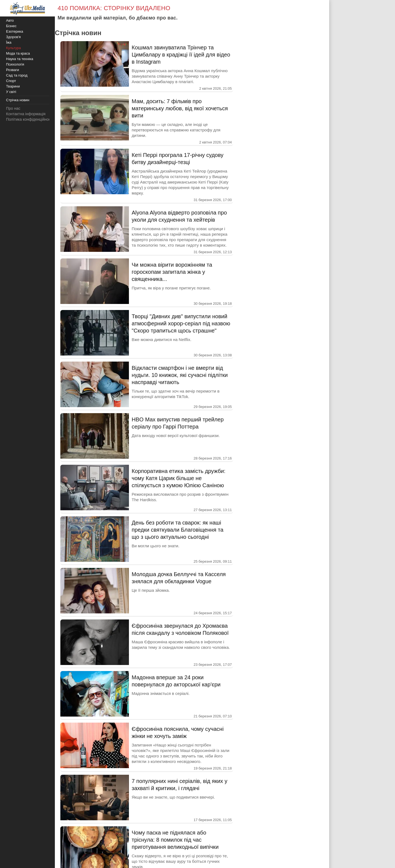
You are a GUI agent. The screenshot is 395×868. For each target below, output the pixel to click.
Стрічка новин (18, 100)
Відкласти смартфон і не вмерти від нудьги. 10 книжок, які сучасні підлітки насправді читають (180, 375)
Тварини (13, 86)
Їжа (9, 42)
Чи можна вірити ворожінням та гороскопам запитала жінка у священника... (172, 272)
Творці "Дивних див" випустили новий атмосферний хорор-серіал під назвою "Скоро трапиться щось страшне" (181, 323)
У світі (11, 92)
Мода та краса (18, 53)
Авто (10, 20)
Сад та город (17, 75)
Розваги (12, 70)
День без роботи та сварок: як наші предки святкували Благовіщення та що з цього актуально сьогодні (177, 530)
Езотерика (15, 31)
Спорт (11, 81)
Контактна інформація (26, 114)
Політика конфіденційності (30, 119)
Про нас (13, 108)
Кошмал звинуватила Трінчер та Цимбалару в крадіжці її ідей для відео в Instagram (181, 55)
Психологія (15, 64)
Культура (13, 48)
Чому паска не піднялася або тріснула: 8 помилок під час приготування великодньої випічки (175, 840)
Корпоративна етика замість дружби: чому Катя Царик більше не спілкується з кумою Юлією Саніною (179, 478)
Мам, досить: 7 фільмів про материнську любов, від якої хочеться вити (180, 108)
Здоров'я (13, 37)
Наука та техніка (20, 59)
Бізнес (11, 26)
